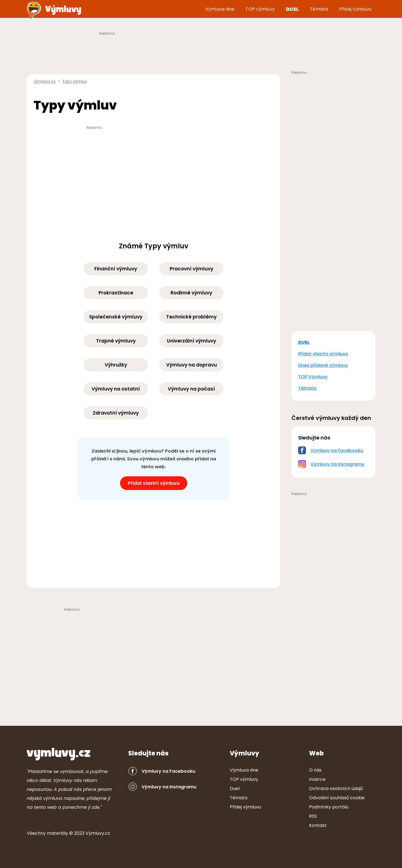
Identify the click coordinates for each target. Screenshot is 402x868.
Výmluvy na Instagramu (337, 464)
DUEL (304, 342)
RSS (313, 816)
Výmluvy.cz (98, 833)
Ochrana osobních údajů (336, 789)
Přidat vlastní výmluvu (154, 483)
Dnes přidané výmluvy (323, 365)
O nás (315, 770)
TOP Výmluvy (313, 377)
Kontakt (318, 825)
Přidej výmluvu (355, 9)
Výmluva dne (220, 9)
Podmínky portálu (329, 807)
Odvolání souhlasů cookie (337, 798)
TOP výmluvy (260, 9)
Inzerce (317, 779)
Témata (319, 9)
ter (58, 833)
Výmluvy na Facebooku (337, 450)
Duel (292, 9)
